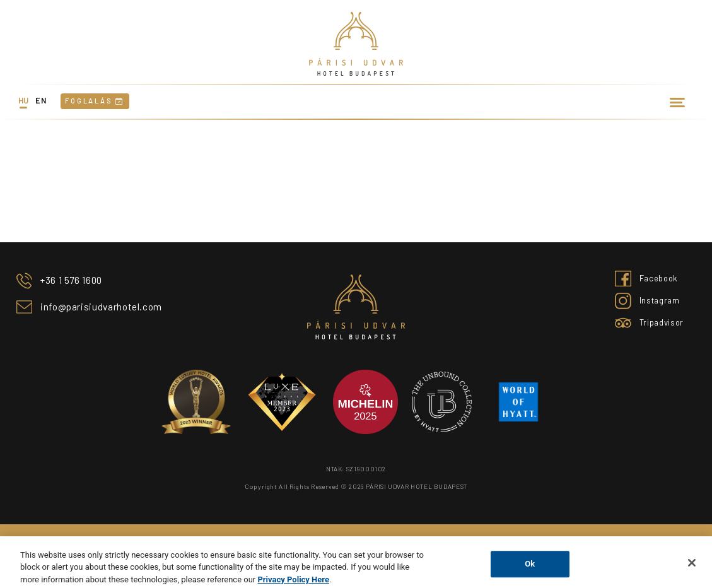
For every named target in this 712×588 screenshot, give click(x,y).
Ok (530, 571)
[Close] (692, 570)
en (41, 100)
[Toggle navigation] (678, 101)
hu (24, 100)
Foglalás (95, 101)
